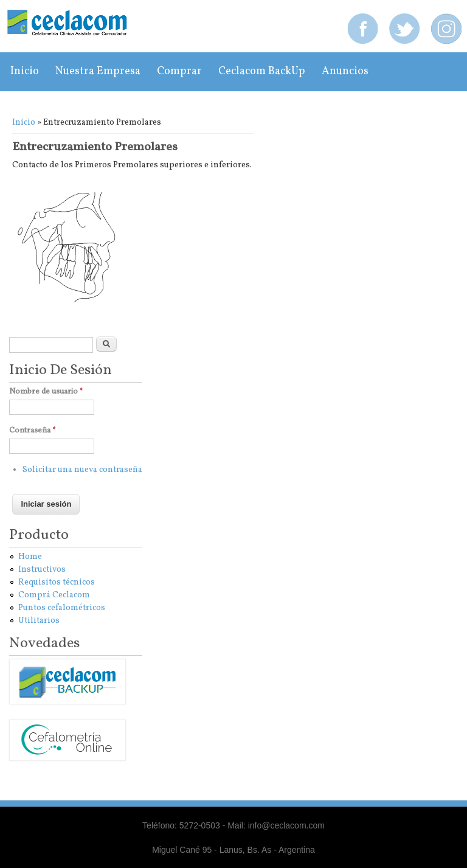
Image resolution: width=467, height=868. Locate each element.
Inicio (25, 71)
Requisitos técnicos (57, 582)
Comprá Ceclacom (54, 595)
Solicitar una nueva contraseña (82, 470)
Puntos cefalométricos (62, 608)
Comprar (179, 71)
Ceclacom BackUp (262, 71)
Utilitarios (39, 621)
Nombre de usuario (46, 392)
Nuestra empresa (98, 71)
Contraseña (33, 431)
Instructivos (42, 570)
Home (30, 557)
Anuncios (345, 71)
